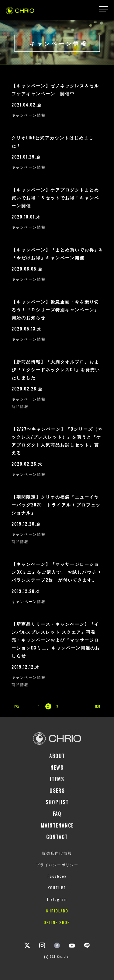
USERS (57, 791)
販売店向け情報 (57, 853)
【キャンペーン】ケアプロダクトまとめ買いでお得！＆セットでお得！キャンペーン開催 (55, 197)
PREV (17, 706)
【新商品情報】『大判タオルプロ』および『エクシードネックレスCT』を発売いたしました (56, 369)
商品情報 (20, 406)
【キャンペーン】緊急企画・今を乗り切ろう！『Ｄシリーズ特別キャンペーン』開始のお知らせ (55, 309)
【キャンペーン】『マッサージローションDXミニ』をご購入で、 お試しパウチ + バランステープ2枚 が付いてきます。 (56, 572)
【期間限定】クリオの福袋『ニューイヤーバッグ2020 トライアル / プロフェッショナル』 (56, 504)
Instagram (57, 899)
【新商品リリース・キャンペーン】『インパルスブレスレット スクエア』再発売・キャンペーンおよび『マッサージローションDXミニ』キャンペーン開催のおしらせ (56, 640)
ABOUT (57, 756)
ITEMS (57, 779)
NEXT (97, 706)
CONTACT (57, 837)
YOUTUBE (57, 888)
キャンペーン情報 (29, 115)
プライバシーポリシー (57, 864)
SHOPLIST (57, 802)
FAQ (57, 814)
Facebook (57, 876)
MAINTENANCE (57, 825)
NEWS (57, 768)
